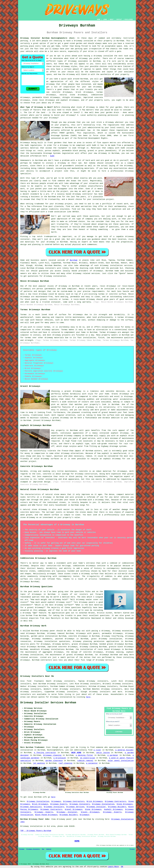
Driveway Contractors (74, 801)
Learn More (113, 867)
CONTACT (119, 19)
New (43, 849)
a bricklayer (60, 758)
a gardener (113, 755)
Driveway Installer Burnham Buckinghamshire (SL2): (48, 38)
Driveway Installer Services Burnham (48, 703)
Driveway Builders (117, 807)
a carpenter (92, 763)
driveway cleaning (52, 755)
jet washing (39, 763)
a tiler (97, 750)
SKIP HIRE (76, 753)
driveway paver (47, 631)
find (29, 681)
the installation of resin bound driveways (98, 649)
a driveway (77, 41)
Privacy (132, 849)
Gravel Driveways (74, 809)
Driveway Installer (96, 807)
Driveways (56, 801)
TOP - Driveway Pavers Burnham (36, 831)
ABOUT (112, 19)
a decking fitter (84, 755)
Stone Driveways (125, 804)
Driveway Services (75, 807)
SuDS (52, 156)
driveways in (58, 128)
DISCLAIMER (129, 19)
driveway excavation (122, 631)
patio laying (103, 753)
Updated (49, 849)
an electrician (88, 758)
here (88, 697)
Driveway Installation (38, 801)
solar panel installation (121, 761)
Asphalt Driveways (113, 809)
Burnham (74, 260)
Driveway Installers (80, 804)
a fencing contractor (45, 753)
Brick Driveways (95, 801)
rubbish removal (85, 761)
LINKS (105, 19)
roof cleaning (65, 763)
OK (122, 867)
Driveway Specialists (31, 807)
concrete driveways (62, 92)
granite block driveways (121, 647)
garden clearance (54, 761)
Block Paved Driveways (46, 815)
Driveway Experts (59, 804)
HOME (99, 19)
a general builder (125, 750)
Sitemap (22, 849)
